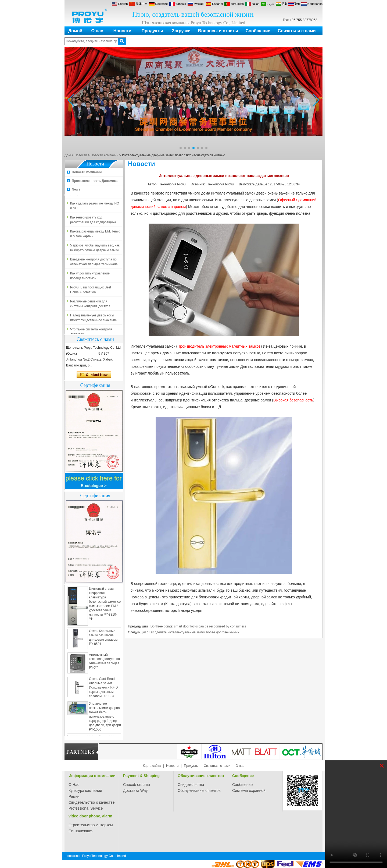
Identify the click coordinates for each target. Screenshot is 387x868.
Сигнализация (81, 831)
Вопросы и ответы (218, 31)
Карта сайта (152, 766)
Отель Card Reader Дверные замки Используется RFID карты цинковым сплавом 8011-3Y (103, 689)
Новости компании (104, 155)
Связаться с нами (297, 31)
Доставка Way (135, 791)
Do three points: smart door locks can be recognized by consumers (198, 626)
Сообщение (258, 31)
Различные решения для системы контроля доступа (90, 305)
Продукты (152, 31)
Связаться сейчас (94, 375)
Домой (75, 31)
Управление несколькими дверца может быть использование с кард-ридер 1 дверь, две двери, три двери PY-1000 (105, 718)
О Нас (74, 785)
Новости (122, 31)
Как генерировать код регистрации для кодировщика (93, 221)
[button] (181, 148)
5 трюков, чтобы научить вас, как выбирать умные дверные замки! (95, 249)
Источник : (199, 184)
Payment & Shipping (141, 776)
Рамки (74, 796)
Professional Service (86, 808)
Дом (68, 155)
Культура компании (85, 791)
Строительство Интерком (91, 825)
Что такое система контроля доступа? (91, 333)
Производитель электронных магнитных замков (219, 346)
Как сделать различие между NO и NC (95, 207)
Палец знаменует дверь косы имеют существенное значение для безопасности (93, 320)
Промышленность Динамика (95, 181)
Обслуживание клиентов (201, 776)
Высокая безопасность (293, 400)
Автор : (154, 184)
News (76, 189)
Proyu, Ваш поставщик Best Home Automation (91, 291)
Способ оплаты (137, 785)
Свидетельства (191, 785)
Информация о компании (92, 776)
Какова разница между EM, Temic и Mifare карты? (95, 235)
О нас (97, 31)
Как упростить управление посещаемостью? (90, 277)
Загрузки (181, 31)
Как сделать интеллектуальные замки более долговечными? (194, 632)
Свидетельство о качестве (92, 802)
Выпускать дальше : (254, 184)
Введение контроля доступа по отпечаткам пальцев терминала (94, 263)
